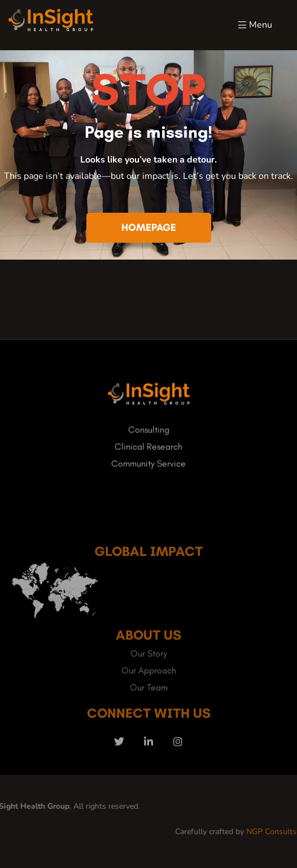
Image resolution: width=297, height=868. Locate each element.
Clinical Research (148, 453)
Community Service (148, 470)
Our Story (149, 675)
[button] (149, 228)
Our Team (149, 709)
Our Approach (149, 692)
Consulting (149, 436)
